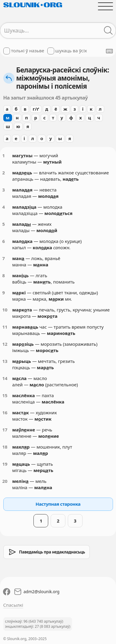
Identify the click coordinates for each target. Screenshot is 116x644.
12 (5, 344)
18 (5, 447)
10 (5, 310)
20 (5, 481)
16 (5, 412)
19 (5, 464)
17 (5, 430)
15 (5, 395)
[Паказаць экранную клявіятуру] (109, 51)
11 (5, 327)
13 (5, 361)
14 (5, 378)
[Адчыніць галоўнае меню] (105, 6)
